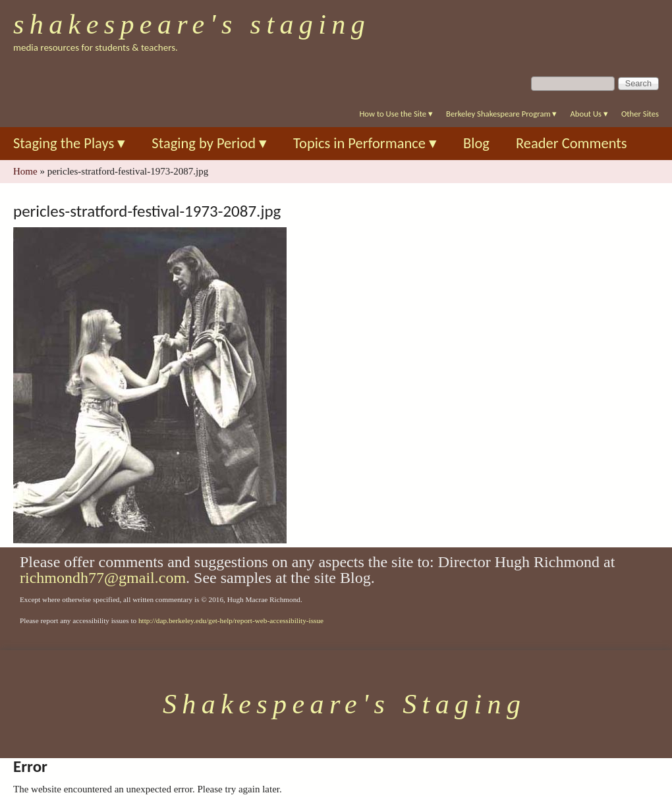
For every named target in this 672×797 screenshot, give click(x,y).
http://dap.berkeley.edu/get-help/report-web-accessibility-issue (231, 620)
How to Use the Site (396, 114)
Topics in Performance (365, 143)
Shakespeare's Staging (192, 24)
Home (25, 171)
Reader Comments (572, 143)
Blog (476, 143)
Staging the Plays (69, 143)
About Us (589, 114)
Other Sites (640, 114)
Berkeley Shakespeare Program (501, 114)
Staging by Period (209, 143)
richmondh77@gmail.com (103, 578)
